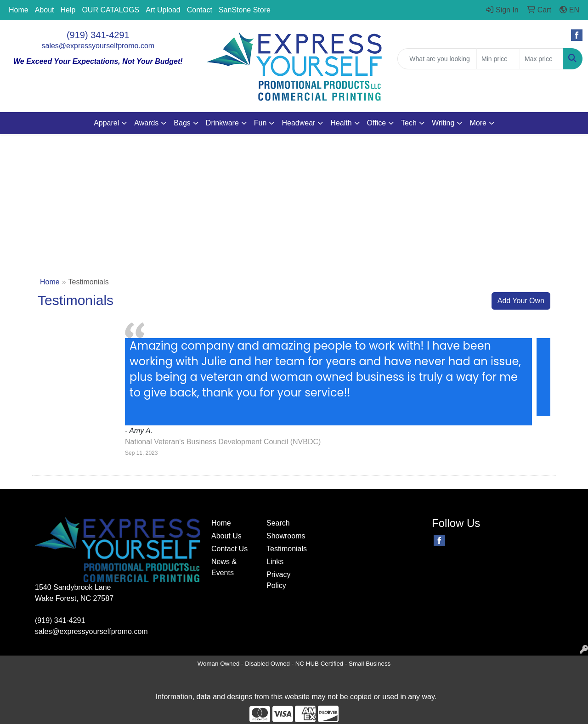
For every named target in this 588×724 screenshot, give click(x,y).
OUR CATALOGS (110, 10)
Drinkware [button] (222, 123)
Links (275, 562)
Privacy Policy (278, 580)
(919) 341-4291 (98, 35)
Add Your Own (521, 301)
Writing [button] (443, 123)
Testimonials (287, 549)
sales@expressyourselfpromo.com (98, 46)
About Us (226, 536)
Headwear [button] (298, 123)
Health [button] (341, 123)
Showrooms (286, 536)
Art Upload (163, 10)
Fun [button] (260, 123)
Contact (200, 10)
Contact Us (229, 549)
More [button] (478, 123)
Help (68, 10)
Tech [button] (409, 123)
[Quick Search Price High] (541, 59)
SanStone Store (245, 10)
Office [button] (377, 123)
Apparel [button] (106, 123)
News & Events (224, 567)
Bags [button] (182, 123)
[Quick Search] (437, 59)
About (45, 10)
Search (278, 523)
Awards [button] (146, 123)
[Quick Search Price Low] (498, 59)
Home (19, 10)
